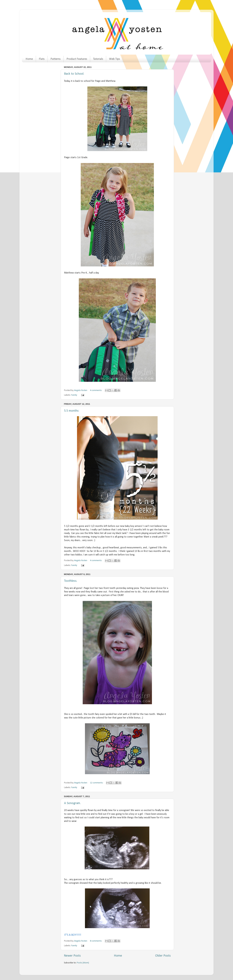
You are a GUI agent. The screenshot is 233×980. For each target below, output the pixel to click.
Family (74, 395)
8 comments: (96, 941)
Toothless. (71, 581)
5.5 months (71, 411)
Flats (42, 59)
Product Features (77, 59)
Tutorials (98, 59)
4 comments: (96, 390)
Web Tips (114, 59)
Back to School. (74, 74)
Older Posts (163, 956)
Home (29, 59)
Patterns (55, 59)
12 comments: (97, 783)
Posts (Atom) (83, 963)
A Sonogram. (72, 803)
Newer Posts (72, 956)
